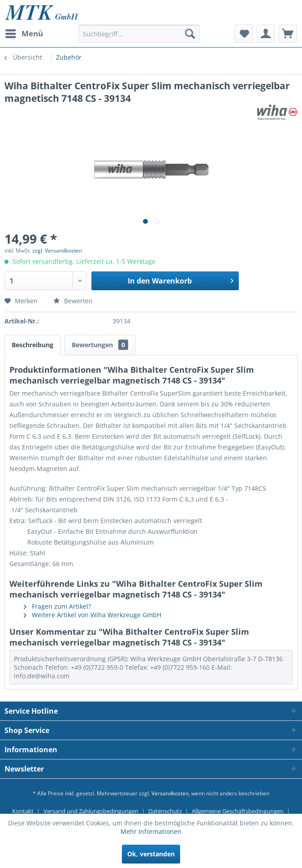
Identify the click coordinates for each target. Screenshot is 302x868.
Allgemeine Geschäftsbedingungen (238, 811)
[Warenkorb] (288, 34)
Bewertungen (100, 345)
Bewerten (73, 301)
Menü (24, 33)
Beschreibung (32, 345)
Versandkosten (170, 793)
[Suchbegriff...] (139, 34)
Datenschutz (165, 811)
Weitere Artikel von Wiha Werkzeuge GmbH (93, 615)
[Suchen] (190, 34)
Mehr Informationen (151, 831)
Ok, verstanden (151, 854)
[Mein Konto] (266, 34)
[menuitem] (24, 34)
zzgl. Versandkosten (57, 251)
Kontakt (23, 811)
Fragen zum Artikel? (57, 606)
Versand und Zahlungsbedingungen (91, 811)
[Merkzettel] (244, 34)
